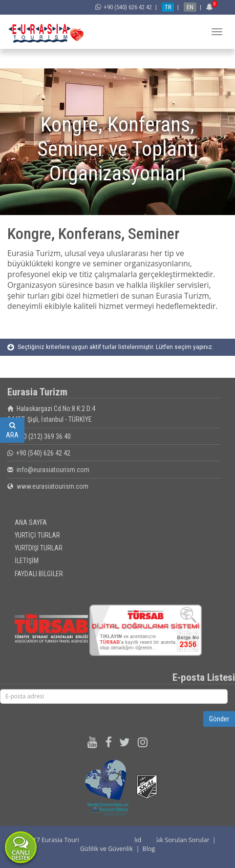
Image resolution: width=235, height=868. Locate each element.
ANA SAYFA (31, 522)
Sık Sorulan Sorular (182, 840)
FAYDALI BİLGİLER (39, 574)
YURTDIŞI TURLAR (39, 548)
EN (190, 7)
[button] (211, 7)
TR (168, 7)
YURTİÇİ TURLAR (37, 535)
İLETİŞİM (27, 561)
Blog (149, 849)
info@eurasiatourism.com (53, 470)
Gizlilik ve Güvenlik (107, 849)
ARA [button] (12, 430)
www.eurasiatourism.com (53, 486)
